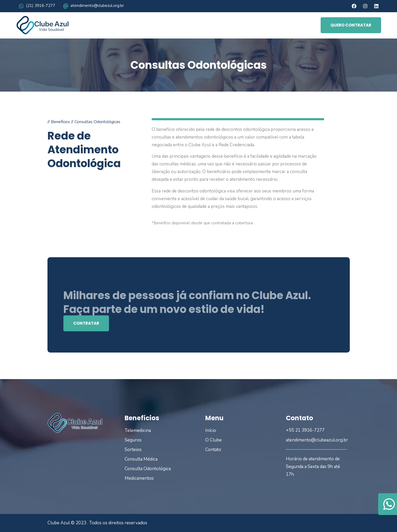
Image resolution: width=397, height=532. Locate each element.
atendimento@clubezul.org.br (97, 6)
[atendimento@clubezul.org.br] (66, 6)
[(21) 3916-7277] (21, 6)
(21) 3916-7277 (41, 6)
